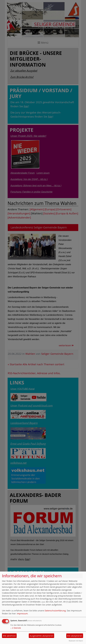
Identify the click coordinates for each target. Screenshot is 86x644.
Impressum (22, 614)
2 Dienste (16, 628)
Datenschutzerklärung (55, 611)
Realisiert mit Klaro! (76, 641)
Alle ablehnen (9, 636)
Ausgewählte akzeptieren (42, 636)
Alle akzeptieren (75, 636)
